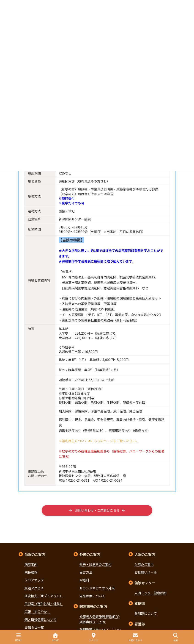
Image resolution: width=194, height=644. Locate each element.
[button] (97, 510)
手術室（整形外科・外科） (44, 604)
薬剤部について (146, 613)
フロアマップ (34, 580)
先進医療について (92, 596)
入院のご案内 (144, 564)
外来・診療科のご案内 (96, 564)
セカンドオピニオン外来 (97, 588)
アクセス (93, 637)
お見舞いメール (146, 572)
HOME (55, 637)
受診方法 (86, 572)
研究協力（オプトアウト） (44, 596)
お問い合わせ (135, 637)
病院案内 (31, 564)
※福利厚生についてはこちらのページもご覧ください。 (99, 441)
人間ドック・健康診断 (150, 593)
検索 (176, 637)
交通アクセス (34, 588)
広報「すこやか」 (37, 612)
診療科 (84, 580)
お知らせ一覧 (34, 627)
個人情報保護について (41, 619)
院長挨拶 (31, 572)
